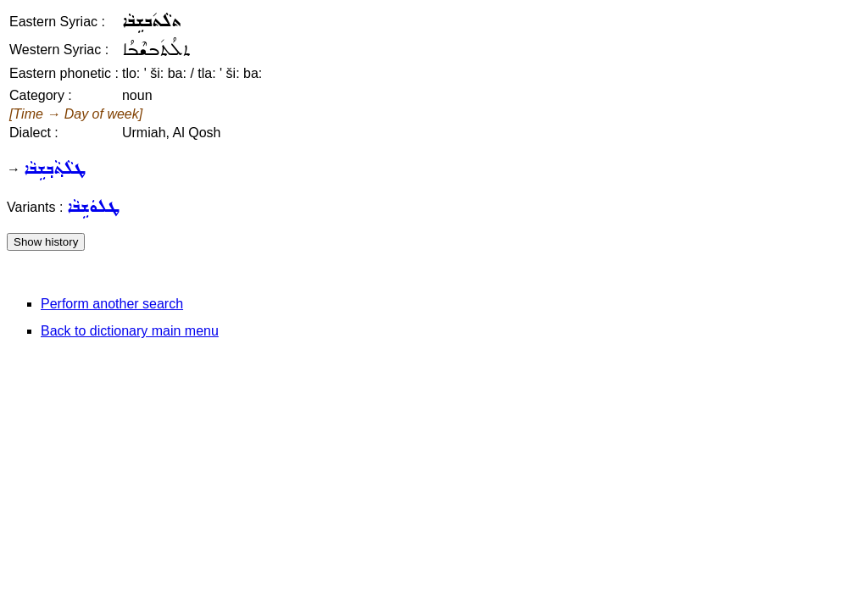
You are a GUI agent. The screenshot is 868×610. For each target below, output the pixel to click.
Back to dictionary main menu (130, 331)
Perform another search (112, 304)
